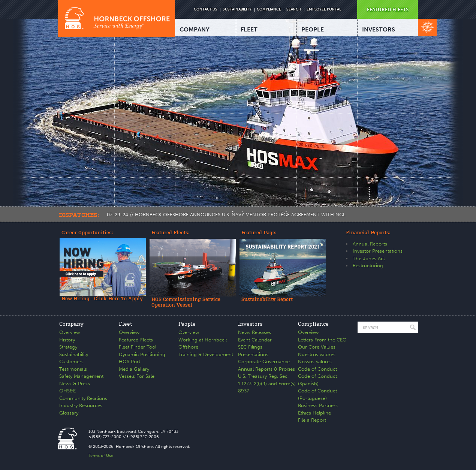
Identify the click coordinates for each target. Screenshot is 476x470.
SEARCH (294, 9)
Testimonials (73, 369)
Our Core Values (317, 347)
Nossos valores (315, 361)
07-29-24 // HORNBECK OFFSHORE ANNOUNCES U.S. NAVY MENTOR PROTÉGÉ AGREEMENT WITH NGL (226, 215)
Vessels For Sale (137, 376)
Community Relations (83, 398)
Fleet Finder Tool (138, 347)
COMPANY (195, 29)
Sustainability (74, 354)
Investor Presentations (378, 251)
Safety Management (81, 376)
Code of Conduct (317, 369)
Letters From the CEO (322, 340)
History (67, 340)
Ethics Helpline (314, 413)
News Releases (254, 332)
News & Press (75, 384)
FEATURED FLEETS (388, 10)
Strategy (68, 347)
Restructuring (368, 266)
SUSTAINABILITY (237, 9)
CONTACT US (206, 9)
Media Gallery (134, 369)
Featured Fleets (136, 340)
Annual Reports (370, 244)
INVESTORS (379, 29)
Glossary (69, 413)
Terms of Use (101, 456)
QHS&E (67, 391)
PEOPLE (313, 29)
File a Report (312, 420)
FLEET (249, 29)
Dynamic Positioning (142, 354)
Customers (71, 361)
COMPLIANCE (269, 9)
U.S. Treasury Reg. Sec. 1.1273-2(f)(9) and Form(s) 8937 (267, 383)
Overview (70, 332)
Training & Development (206, 354)
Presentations (253, 354)
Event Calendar (255, 340)
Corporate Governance (264, 361)
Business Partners (318, 405)
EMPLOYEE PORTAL (324, 9)
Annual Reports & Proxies (266, 369)
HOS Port (129, 361)
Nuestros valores (317, 354)
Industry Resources (81, 405)
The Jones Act (369, 258)
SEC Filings (250, 347)
